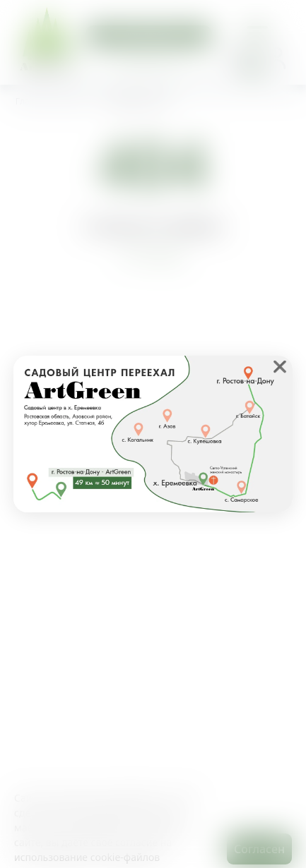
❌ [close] (280, 366)
